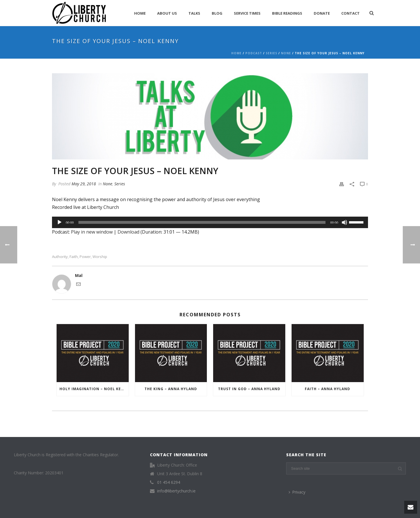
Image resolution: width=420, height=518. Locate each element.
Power (85, 257)
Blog (217, 13)
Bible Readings (287, 13)
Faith (74, 257)
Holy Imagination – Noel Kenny (94, 389)
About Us (167, 13)
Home (140, 13)
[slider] (202, 222)
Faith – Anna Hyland (327, 389)
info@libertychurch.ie (176, 491)
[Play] (59, 222)
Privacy (297, 492)
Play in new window (92, 232)
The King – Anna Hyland (171, 389)
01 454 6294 (169, 482)
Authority (60, 257)
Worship (100, 257)
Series (271, 53)
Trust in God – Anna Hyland (249, 389)
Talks (194, 13)
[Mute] (344, 222)
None (286, 53)
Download (128, 232)
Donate (322, 13)
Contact (350, 13)
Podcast (254, 53)
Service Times (247, 13)
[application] (210, 222)
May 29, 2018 (84, 184)
